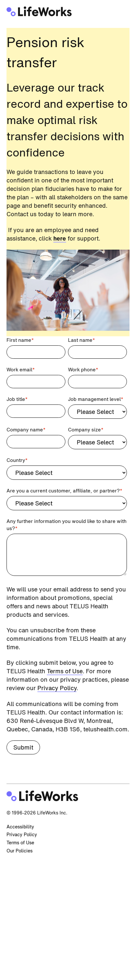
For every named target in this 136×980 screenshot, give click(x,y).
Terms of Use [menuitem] (20, 843)
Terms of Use (65, 671)
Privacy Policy (57, 688)
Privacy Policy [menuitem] (22, 834)
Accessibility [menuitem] (20, 827)
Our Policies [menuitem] (20, 851)
